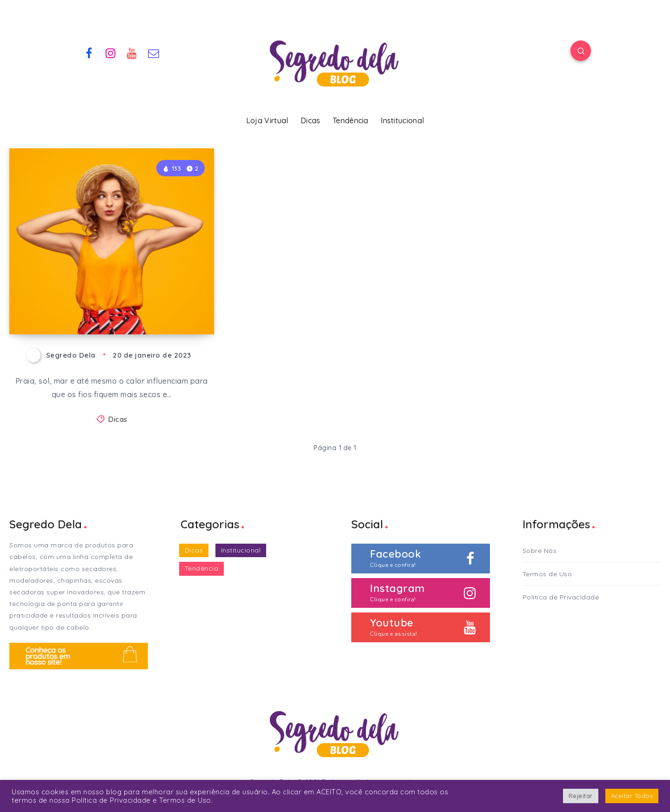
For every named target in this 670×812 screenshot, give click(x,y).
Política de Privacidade (561, 597)
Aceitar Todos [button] (632, 796)
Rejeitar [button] (581, 796)
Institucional (402, 120)
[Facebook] (89, 52)
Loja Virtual (267, 120)
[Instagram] (111, 52)
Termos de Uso (547, 574)
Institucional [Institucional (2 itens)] (241, 550)
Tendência (351, 120)
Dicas (311, 120)
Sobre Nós (540, 551)
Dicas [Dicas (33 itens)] (194, 550)
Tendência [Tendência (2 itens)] (202, 568)
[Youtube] (132, 52)
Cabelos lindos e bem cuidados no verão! (110, 302)
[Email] (154, 52)
